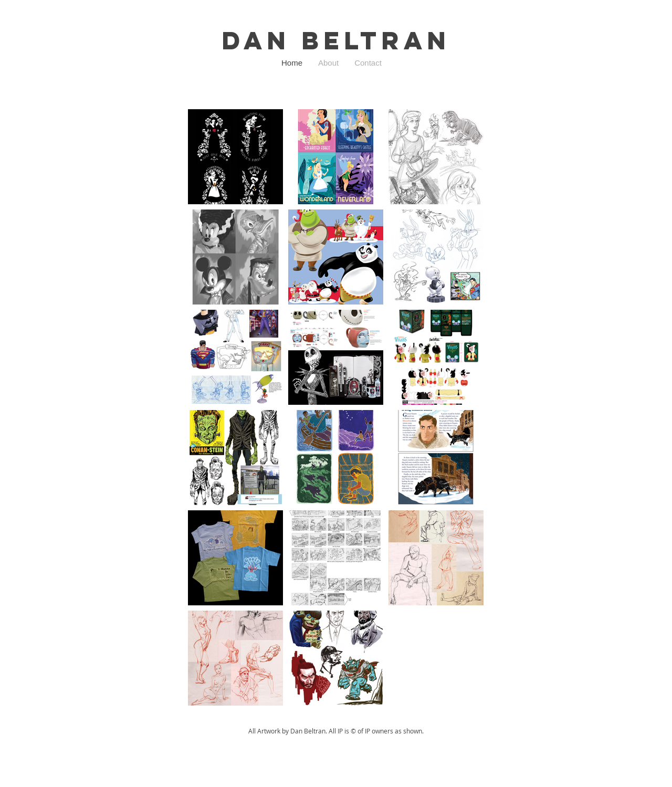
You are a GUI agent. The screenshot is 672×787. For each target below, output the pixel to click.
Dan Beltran (336, 40)
